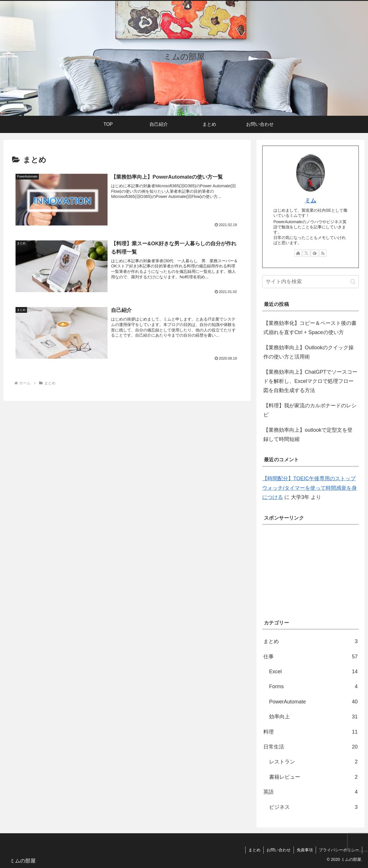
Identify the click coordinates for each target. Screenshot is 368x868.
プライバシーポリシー (339, 850)
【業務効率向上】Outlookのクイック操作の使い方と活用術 (308, 352)
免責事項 (305, 850)
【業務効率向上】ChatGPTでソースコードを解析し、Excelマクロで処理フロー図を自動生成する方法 (310, 381)
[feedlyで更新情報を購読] (315, 253)
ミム (310, 200)
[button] (353, 282)
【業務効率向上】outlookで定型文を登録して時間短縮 (308, 435)
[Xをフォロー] (306, 253)
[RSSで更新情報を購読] (323, 253)
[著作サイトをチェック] (298, 253)
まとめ (254, 850)
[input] (310, 282)
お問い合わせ (279, 850)
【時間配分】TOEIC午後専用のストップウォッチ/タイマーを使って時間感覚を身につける (309, 488)
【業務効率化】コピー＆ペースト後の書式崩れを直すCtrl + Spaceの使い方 (310, 328)
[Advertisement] (310, 569)
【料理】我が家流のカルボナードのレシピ (310, 410)
